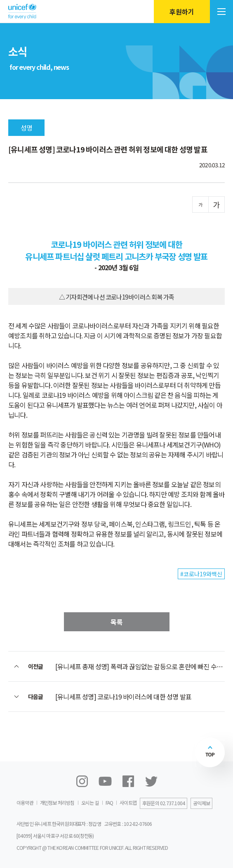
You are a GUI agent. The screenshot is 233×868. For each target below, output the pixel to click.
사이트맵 (128, 803)
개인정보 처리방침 (57, 803)
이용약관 (25, 803)
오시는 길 (90, 803)
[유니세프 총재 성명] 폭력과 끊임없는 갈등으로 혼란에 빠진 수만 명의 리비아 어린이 (140, 666)
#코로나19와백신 (201, 574)
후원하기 (182, 12)
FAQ (109, 803)
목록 (117, 622)
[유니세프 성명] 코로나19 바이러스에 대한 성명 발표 (123, 697)
